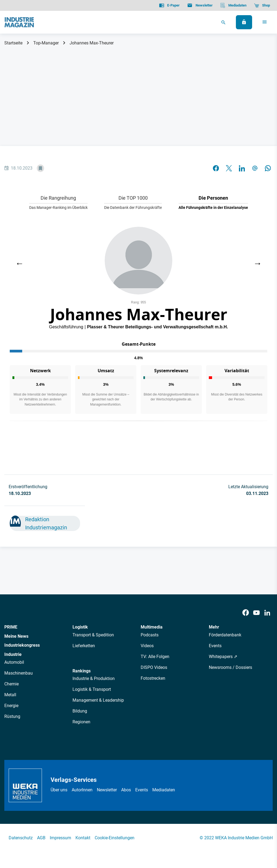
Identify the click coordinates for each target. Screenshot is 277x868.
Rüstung (12, 716)
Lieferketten (84, 646)
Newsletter (107, 790)
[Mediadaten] (233, 5)
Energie (11, 706)
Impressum (60, 838)
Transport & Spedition (93, 635)
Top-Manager (46, 43)
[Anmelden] (244, 22)
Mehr (214, 627)
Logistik (80, 627)
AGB (41, 838)
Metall (10, 695)
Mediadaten (164, 790)
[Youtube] (256, 613)
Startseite (13, 43)
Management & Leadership (98, 700)
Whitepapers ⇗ (223, 657)
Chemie (11, 684)
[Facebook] (246, 613)
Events (215, 646)
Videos (147, 646)
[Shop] (262, 5)
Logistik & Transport (92, 689)
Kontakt (83, 838)
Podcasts (150, 635)
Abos (126, 790)
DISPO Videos (154, 667)
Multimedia (152, 627)
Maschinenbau (19, 673)
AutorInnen (82, 790)
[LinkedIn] (267, 613)
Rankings (82, 671)
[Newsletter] (200, 5)
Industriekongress (22, 645)
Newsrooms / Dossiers (230, 667)
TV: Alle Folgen (155, 657)
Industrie (13, 654)
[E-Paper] (169, 5)
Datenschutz (21, 838)
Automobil (14, 662)
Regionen (81, 722)
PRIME (11, 627)
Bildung (80, 711)
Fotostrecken (153, 678)
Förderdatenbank (225, 635)
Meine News (16, 636)
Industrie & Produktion (94, 678)
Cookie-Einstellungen (115, 838)
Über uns (59, 790)
